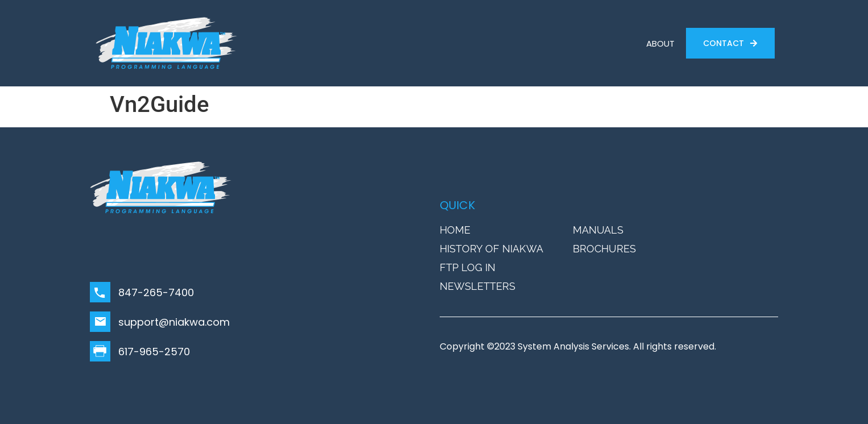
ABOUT (660, 43)
